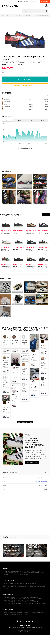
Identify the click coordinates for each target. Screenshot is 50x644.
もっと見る (46, 215)
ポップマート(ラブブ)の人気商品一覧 (10, 603)
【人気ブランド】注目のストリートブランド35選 (12, 613)
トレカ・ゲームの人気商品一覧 (9, 599)
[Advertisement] (25, 159)
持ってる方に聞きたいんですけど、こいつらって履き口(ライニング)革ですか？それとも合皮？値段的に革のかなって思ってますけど (6, 363)
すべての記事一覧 (26, 614)
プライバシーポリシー (15, 574)
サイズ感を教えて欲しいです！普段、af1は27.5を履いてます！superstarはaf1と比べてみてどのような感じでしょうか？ (25, 342)
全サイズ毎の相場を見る (25, 148)
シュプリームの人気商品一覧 (31, 600)
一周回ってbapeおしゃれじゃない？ (25, 390)
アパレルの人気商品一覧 (33, 597)
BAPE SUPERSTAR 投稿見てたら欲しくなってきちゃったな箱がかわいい (44, 364)
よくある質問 (29, 585)
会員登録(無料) (45, 1)
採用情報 (26, 574)
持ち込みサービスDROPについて (19, 585)
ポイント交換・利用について (32, 584)
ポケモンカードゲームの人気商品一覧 (35, 599)
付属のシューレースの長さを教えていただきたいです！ (15, 342)
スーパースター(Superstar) (40, 482)
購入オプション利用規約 (28, 587)
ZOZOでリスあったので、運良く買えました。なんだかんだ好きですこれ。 (15, 397)
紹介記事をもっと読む (32, 462)
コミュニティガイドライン (38, 585)
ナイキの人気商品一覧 (7, 600)
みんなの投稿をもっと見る (25, 422)
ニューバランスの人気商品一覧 (9, 602)
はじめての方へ (6, 584)
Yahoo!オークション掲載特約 (40, 587)
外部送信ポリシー (6, 574)
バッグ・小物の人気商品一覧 (21, 599)
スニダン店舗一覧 (36, 571)
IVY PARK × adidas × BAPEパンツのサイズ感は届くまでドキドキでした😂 (34, 356)
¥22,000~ (25, 79)
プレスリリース (20, 573)
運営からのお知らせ (14, 587)
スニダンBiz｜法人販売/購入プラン (9, 573)
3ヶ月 (42, 120)
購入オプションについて (7, 585)
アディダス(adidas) (42, 478)
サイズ (4, 72)
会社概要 (22, 574)
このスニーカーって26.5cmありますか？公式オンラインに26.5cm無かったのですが (44, 384)
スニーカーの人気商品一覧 (23, 597)
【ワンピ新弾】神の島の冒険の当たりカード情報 (12, 614)
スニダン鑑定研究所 (7, 571)
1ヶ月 (31, 120)
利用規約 (21, 587)
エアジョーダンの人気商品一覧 (18, 600)
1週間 (19, 120)
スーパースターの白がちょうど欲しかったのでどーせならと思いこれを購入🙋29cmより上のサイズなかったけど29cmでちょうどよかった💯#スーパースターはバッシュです (6, 408)
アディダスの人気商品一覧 (21, 602)
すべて (8, 120)
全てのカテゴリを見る (32, 603)
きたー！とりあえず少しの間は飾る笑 (34, 386)
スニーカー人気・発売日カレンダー (10, 597)
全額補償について (6, 587)
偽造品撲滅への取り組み (16, 571)
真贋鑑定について (13, 584)
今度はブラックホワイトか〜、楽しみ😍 (6, 342)
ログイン (34, 1)
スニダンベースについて (26, 571)
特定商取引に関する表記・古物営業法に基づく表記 (34, 573)
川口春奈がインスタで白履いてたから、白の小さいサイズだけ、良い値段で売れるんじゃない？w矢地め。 (6, 383)
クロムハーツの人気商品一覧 (33, 602)
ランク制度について (21, 584)
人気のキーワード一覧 (22, 603)
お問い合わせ (5, 588)
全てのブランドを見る (41, 603)
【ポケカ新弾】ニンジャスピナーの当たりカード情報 (33, 613)
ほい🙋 (43, 345)
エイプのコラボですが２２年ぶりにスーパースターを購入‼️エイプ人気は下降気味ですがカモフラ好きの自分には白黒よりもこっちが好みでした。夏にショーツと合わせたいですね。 (15, 372)
